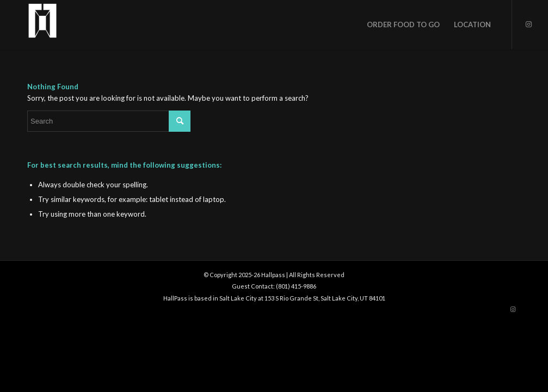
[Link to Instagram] (529, 24)
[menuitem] (403, 24)
